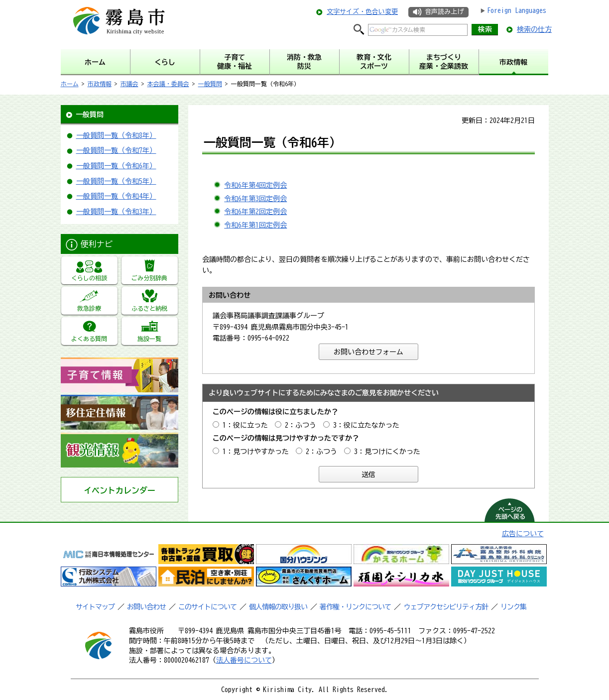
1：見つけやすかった (256, 452)
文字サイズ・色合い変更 (362, 12)
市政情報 (100, 84)
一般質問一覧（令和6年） (116, 166)
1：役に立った (245, 425)
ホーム (70, 84)
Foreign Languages (517, 10)
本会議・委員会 (168, 84)
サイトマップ (95, 607)
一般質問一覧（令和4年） (116, 196)
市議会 (129, 84)
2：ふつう (301, 425)
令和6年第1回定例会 (255, 225)
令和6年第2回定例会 (255, 212)
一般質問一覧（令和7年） (116, 150)
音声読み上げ (444, 12)
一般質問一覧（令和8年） (116, 135)
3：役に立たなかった (366, 425)
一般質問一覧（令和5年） (116, 181)
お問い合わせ (146, 607)
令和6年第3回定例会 (255, 199)
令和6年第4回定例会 (255, 185)
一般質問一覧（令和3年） (116, 212)
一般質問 (210, 84)
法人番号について (244, 660)
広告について (523, 534)
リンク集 (513, 607)
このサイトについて (207, 607)
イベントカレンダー (120, 490)
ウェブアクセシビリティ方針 (446, 607)
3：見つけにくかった (387, 452)
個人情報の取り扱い (278, 607)
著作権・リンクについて (355, 607)
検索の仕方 (534, 29)
